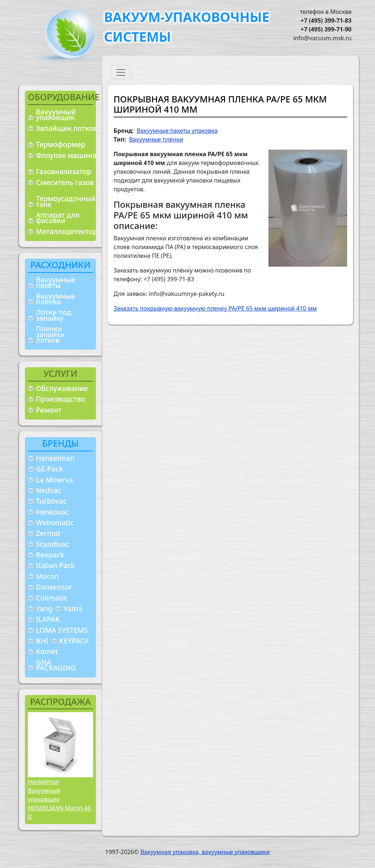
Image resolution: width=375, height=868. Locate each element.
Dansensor (54, 587)
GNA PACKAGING (56, 665)
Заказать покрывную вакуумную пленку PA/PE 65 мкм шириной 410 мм (215, 308)
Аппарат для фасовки (58, 218)
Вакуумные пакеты (55, 283)
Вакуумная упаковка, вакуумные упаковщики (205, 852)
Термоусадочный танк (66, 201)
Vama (73, 608)
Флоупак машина (66, 155)
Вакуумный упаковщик (56, 115)
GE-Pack (49, 469)
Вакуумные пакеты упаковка (177, 131)
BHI (42, 641)
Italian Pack (55, 565)
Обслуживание (62, 388)
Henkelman (55, 458)
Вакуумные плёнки (55, 299)
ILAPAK (48, 619)
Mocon (47, 576)
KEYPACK (74, 641)
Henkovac (52, 512)
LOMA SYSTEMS (62, 630)
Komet (47, 651)
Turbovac (51, 501)
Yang (44, 608)
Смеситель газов (65, 182)
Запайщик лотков (66, 128)
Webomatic (55, 523)
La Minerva (54, 480)
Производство (61, 399)
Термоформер (61, 144)
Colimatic (51, 598)
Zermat (48, 533)
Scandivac (53, 544)
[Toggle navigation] (121, 72)
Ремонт (49, 410)
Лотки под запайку (54, 315)
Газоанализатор (64, 171)
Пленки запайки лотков (50, 334)
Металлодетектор (67, 231)
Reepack (50, 555)
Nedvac (48, 490)
